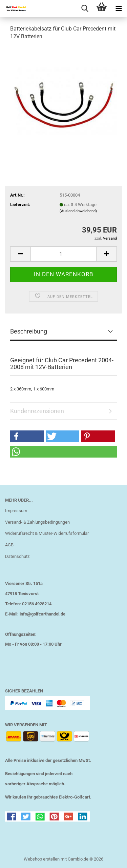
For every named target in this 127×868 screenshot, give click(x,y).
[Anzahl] (63, 254)
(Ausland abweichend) (78, 211)
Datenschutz (17, 556)
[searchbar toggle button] (85, 8)
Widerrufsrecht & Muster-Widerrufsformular (47, 533)
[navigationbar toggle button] (119, 8)
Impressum (16, 511)
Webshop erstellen (42, 859)
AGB (9, 545)
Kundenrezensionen (37, 411)
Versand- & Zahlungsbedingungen (37, 522)
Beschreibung (29, 331)
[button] (20, 254)
